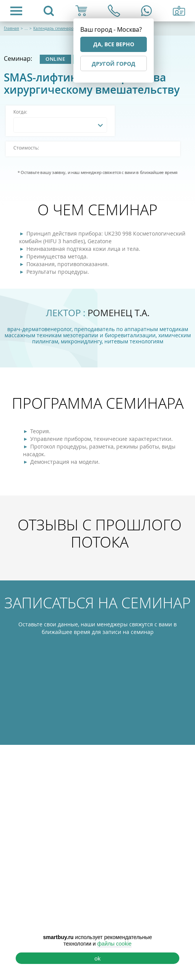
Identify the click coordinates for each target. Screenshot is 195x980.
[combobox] (60, 125)
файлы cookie (114, 944)
